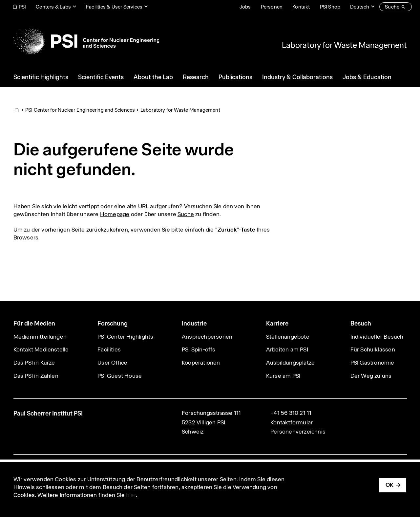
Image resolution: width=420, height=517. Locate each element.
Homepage (115, 214)
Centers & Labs (53, 7)
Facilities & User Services (114, 7)
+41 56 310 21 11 (291, 413)
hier (131, 495)
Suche (186, 214)
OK (389, 485)
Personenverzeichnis (298, 432)
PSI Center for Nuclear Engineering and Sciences (80, 110)
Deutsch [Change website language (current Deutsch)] (360, 7)
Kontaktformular (292, 422)
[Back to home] (86, 41)
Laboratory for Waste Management (344, 45)
